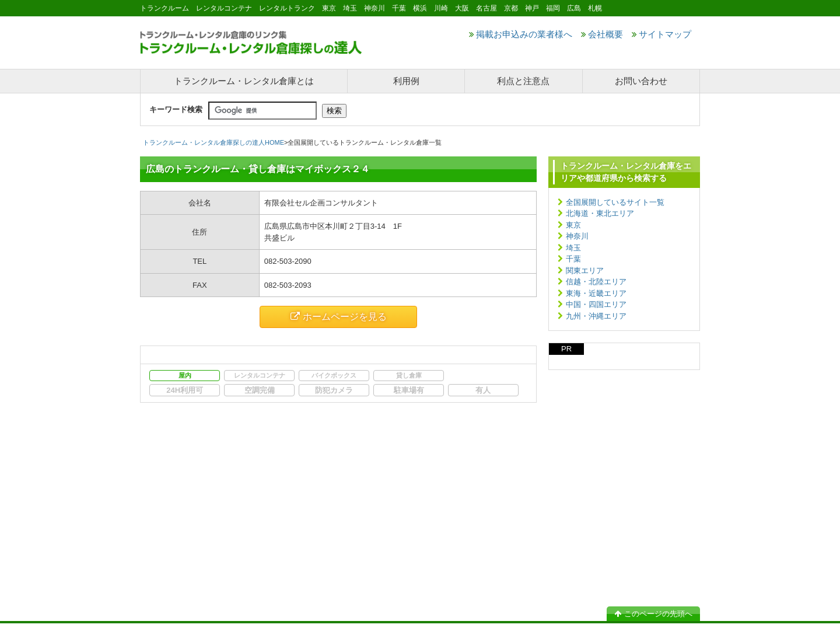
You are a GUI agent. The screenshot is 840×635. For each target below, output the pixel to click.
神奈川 (577, 236)
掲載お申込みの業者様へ (521, 34)
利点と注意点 (523, 81)
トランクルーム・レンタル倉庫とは (244, 81)
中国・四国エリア (596, 304)
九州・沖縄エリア (596, 316)
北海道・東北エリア (600, 213)
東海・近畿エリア (596, 293)
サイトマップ (661, 34)
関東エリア (585, 271)
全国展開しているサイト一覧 (615, 202)
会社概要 (602, 34)
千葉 (573, 259)
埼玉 (573, 248)
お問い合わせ (641, 81)
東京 (573, 225)
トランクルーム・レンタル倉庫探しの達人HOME (213, 142)
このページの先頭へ (653, 614)
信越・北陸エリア (596, 282)
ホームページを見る (339, 317)
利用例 (406, 81)
